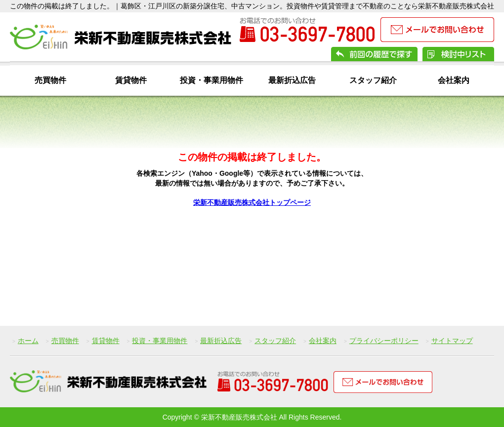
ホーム (28, 341)
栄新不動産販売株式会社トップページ (252, 202)
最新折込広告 (292, 80)
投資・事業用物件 (211, 80)
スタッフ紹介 (373, 80)
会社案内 (454, 80)
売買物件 (50, 80)
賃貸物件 (131, 80)
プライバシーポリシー (384, 341)
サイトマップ (452, 341)
